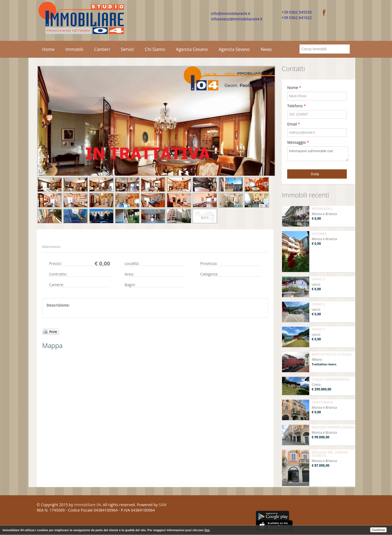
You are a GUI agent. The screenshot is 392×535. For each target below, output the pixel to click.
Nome (294, 88)
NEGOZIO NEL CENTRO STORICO (330, 454)
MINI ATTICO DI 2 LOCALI (332, 354)
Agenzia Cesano (192, 49)
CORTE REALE (322, 402)
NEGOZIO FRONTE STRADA (333, 427)
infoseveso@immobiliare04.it (237, 19)
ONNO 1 (318, 329)
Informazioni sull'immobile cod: (318, 154)
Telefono (296, 106)
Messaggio (298, 142)
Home (48, 49)
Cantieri (102, 49)
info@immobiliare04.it (231, 13)
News (266, 49)
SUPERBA (319, 234)
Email (294, 124)
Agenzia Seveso (234, 49)
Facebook (258, 506)
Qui (207, 530)
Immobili (74, 49)
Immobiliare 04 (87, 505)
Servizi (127, 49)
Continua (378, 530)
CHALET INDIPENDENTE (330, 379)
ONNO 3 (318, 279)
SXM (163, 505)
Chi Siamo (155, 49)
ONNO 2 (318, 304)
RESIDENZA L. (322, 209)
